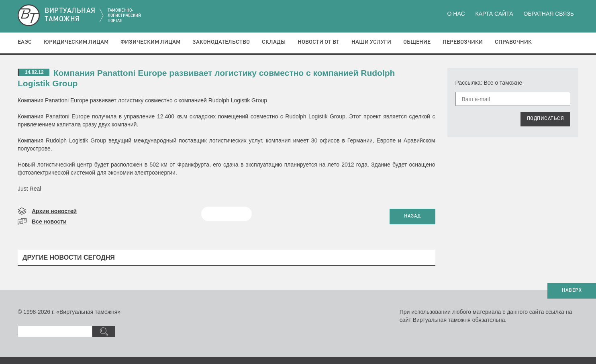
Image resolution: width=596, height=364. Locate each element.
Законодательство (221, 42)
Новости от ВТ (318, 42)
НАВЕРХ (572, 291)
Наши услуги (371, 42)
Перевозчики (463, 42)
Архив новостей (54, 211)
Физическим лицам (150, 42)
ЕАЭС (25, 42)
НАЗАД (412, 216)
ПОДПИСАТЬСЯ (546, 119)
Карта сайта (494, 14)
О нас (456, 14)
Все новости (49, 222)
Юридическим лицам (76, 42)
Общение (417, 42)
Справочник (513, 42)
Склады (274, 42)
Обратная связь (549, 14)
